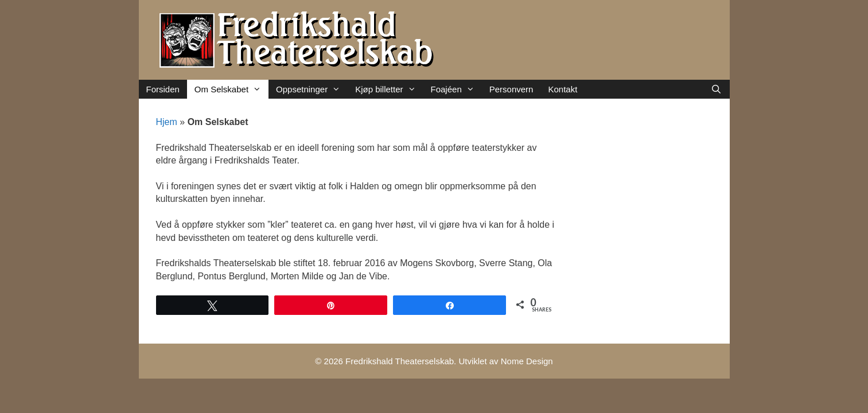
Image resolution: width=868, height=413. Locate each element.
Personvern (511, 89)
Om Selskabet (231, 89)
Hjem (167, 122)
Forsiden (163, 89)
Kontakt (563, 89)
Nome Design (527, 361)
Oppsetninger (312, 89)
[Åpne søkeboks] (716, 89)
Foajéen (456, 89)
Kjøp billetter (389, 89)
